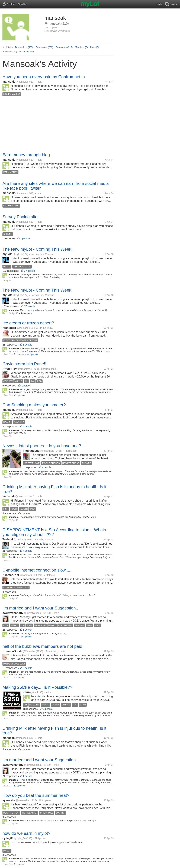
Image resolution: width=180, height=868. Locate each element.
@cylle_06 (20, 838)
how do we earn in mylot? (26, 833)
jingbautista (31, 451)
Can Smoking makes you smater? (34, 405)
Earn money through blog (26, 155)
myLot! (7, 254)
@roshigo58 (23, 328)
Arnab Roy (10, 369)
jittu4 (26, 692)
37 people (30, 271)
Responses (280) (44, 47)
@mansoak (22, 82)
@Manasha (29, 651)
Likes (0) (95, 47)
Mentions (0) (81, 47)
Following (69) (27, 52)
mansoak (9, 82)
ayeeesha (9, 800)
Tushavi (8, 539)
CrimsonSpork (12, 651)
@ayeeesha (22, 800)
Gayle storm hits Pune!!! (25, 364)
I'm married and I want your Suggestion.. (40, 608)
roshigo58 (9, 328)
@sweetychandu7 (34, 613)
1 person (25, 238)
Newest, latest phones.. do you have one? (42, 446)
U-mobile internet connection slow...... (38, 570)
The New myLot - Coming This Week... (39, 249)
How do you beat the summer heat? (36, 795)
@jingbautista (47, 451)
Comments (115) (64, 47)
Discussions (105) (24, 47)
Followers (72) (10, 52)
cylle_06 (8, 838)
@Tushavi (19, 540)
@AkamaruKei (27, 575)
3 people (28, 345)
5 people (28, 668)
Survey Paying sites (21, 217)
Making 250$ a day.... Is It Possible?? (37, 687)
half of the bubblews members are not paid (42, 646)
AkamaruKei (11, 575)
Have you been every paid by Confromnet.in (44, 77)
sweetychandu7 (13, 613)
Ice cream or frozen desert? (28, 323)
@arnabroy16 (25, 369)
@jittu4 (34, 692)
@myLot (17, 254)
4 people (28, 427)
